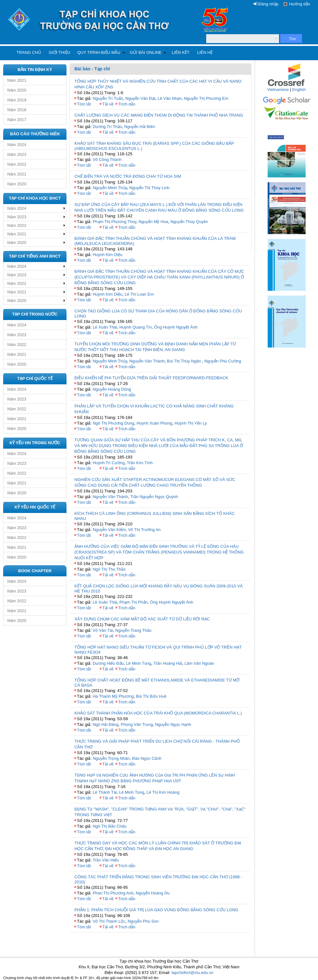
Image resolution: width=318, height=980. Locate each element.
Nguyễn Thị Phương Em (207, 98)
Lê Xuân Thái (105, 327)
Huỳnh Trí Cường (109, 463)
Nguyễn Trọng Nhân (111, 758)
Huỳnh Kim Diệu (108, 255)
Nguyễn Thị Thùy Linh (149, 188)
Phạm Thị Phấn (134, 602)
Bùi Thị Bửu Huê (151, 696)
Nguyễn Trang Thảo (133, 630)
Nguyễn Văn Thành (147, 361)
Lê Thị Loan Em (139, 294)
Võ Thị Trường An (144, 530)
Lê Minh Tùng (139, 663)
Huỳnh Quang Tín (136, 327)
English (299, 90)
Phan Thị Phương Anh (113, 893)
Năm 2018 (17, 110)
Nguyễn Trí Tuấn (108, 98)
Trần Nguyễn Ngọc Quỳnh (154, 497)
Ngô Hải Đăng (106, 724)
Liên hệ (205, 52)
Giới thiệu (60, 52)
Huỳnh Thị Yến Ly (191, 423)
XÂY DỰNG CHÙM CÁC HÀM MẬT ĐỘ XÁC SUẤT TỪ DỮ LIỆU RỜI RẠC (142, 619)
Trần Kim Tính (140, 463)
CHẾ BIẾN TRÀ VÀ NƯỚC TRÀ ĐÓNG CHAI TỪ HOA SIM (128, 176)
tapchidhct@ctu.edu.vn (192, 973)
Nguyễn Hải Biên (140, 127)
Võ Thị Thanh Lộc (109, 921)
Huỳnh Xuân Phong (154, 423)
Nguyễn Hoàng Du (153, 893)
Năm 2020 (17, 90)
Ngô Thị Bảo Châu (110, 826)
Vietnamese (278, 90)
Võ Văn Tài (103, 630)
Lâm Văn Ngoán (199, 663)
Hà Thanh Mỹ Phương (113, 696)
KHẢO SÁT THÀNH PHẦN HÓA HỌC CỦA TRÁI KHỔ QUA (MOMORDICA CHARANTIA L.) (158, 713)
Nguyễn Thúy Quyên (189, 222)
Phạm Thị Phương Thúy (115, 222)
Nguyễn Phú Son (143, 921)
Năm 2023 (17, 154)
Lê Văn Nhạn (170, 98)
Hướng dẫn (300, 4)
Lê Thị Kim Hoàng (163, 792)
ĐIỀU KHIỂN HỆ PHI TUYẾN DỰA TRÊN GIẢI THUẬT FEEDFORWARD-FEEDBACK (151, 378)
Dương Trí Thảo (107, 127)
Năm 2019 (17, 100)
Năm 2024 (17, 145)
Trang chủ (29, 52)
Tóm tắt (84, 104)
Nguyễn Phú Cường (223, 361)
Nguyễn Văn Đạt (140, 98)
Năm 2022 (17, 164)
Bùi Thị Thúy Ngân (184, 361)
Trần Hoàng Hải (168, 663)
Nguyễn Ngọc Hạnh (173, 724)
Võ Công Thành (107, 160)
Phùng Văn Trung (137, 724)
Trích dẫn (127, 104)
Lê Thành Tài (105, 792)
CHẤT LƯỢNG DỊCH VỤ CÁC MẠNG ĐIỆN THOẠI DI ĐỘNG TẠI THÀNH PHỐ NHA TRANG (159, 115)
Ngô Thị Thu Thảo (109, 569)
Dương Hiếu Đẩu (108, 663)
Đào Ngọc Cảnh (147, 758)
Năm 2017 (17, 120)
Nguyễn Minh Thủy (110, 188)
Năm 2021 (17, 80)
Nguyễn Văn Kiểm (109, 530)
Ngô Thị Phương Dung (114, 423)
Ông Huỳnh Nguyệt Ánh (176, 327)
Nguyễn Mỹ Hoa (153, 222)
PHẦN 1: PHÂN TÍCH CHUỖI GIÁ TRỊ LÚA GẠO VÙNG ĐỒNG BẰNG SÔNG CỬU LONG (156, 910)
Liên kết (181, 52)
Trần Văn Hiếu (106, 860)
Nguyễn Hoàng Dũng (112, 389)
